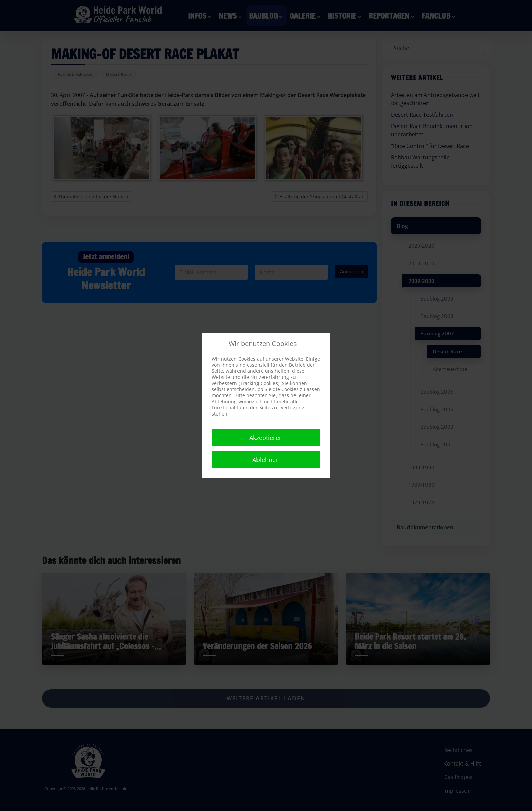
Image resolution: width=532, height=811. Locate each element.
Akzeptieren (266, 438)
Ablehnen (266, 460)
